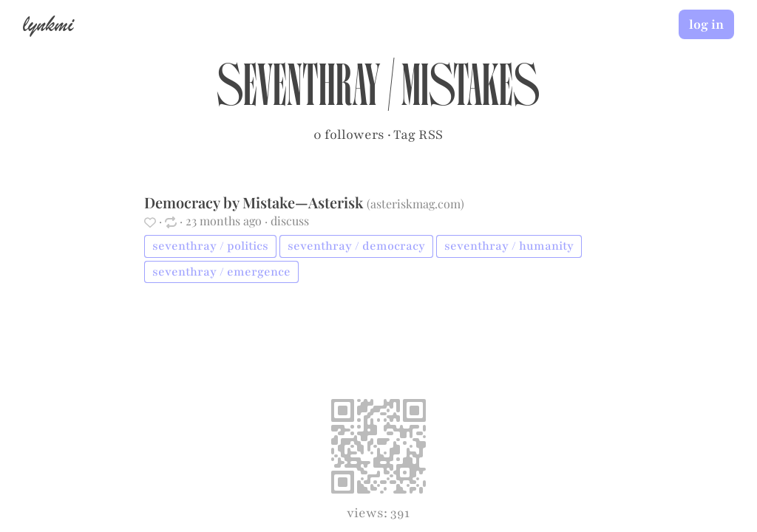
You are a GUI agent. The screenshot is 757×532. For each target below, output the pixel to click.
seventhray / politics (210, 246)
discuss (290, 221)
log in (706, 24)
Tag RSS (418, 134)
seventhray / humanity (509, 246)
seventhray (299, 93)
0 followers (349, 134)
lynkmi (48, 24)
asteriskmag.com (415, 204)
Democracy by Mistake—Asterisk (255, 202)
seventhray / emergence (221, 272)
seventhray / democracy (356, 246)
